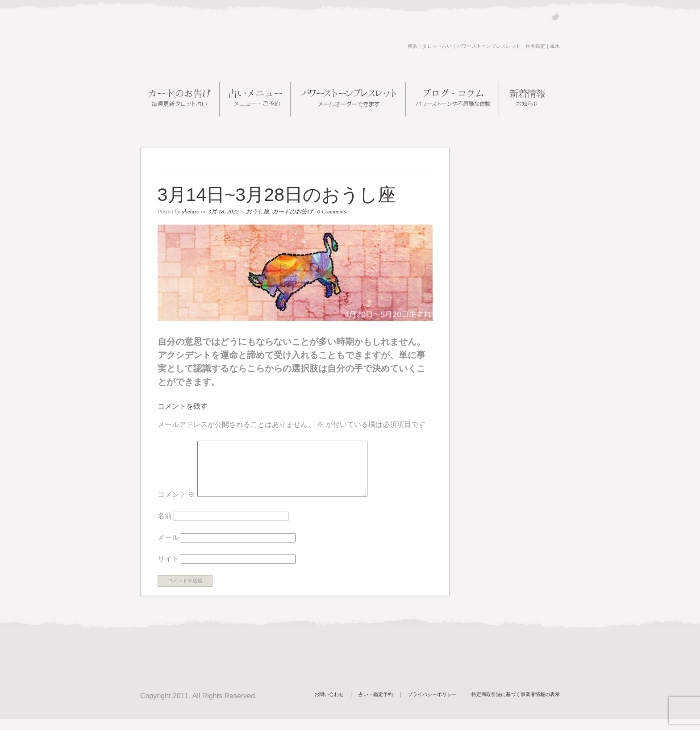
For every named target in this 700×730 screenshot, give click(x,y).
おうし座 (258, 211)
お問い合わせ (329, 705)
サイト (168, 569)
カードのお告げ (293, 211)
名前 (165, 527)
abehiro (191, 211)
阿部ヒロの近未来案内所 (209, 47)
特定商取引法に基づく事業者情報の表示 (516, 705)
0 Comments (332, 211)
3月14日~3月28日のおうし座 (277, 195)
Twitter (555, 17)
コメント (176, 505)
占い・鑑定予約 (376, 705)
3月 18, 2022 (223, 211)
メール (168, 548)
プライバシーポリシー (432, 705)
